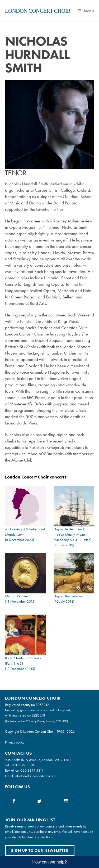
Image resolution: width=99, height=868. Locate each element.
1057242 (42, 705)
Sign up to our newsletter (40, 851)
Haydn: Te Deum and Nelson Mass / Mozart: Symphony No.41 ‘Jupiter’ (72, 534)
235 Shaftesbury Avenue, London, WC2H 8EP (38, 760)
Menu (86, 11)
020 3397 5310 (22, 765)
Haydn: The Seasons (68, 596)
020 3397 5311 (32, 770)
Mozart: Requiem (17, 596)
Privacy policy (15, 742)
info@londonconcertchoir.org (35, 776)
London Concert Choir (38, 11)
